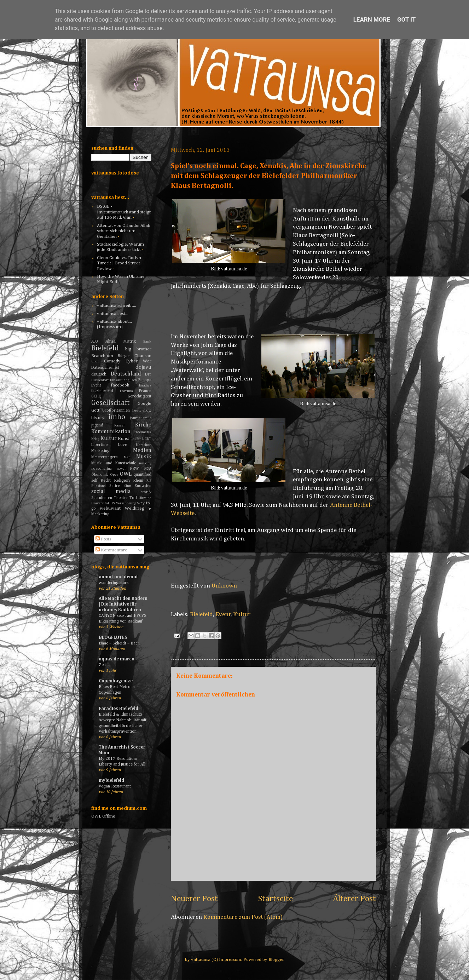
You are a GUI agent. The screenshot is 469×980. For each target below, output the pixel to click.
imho (117, 417)
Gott (95, 410)
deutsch (99, 374)
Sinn (128, 486)
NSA (148, 469)
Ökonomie (100, 475)
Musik (144, 457)
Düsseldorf (100, 380)
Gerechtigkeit (140, 396)
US (112, 503)
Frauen (145, 391)
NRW (135, 469)
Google (144, 404)
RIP (149, 481)
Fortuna (126, 391)
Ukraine (145, 498)
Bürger (124, 356)
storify (146, 492)
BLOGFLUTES (113, 638)
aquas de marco (117, 659)
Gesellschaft (111, 403)
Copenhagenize (116, 681)
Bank (147, 342)
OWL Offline (103, 816)
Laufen (136, 439)
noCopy (145, 463)
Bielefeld (201, 615)
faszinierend (102, 391)
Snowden (143, 486)
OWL (126, 474)
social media (111, 491)
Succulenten (102, 498)
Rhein (138, 481)
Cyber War (138, 361)
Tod (133, 498)
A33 (95, 342)
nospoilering (102, 469)
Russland (99, 486)
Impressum (230, 960)
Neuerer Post (194, 899)
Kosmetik (144, 432)
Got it (406, 19)
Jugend (97, 425)
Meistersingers (104, 457)
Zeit (102, 665)
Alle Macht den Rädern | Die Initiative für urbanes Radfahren (123, 604)
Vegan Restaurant (115, 786)
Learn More (372, 19)
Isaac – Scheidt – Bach (119, 643)
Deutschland (126, 374)
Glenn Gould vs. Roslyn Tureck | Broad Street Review (119, 263)
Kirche (143, 425)
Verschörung (126, 503)
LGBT (147, 439)
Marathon (144, 445)
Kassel (119, 425)
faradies (145, 385)
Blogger (276, 960)
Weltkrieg (135, 508)
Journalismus (141, 418)
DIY (148, 374)
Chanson (143, 356)
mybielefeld (111, 781)
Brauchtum (102, 356)
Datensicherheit (105, 368)
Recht (106, 481)
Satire (115, 486)
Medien (142, 450)
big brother (138, 349)
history (98, 418)
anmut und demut (118, 577)
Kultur (242, 615)
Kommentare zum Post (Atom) (243, 917)
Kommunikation (111, 432)
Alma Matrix (121, 341)
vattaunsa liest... (113, 314)
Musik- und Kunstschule (114, 463)
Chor (95, 361)
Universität (100, 503)
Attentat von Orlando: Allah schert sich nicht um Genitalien (124, 231)
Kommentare (111, 550)
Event (223, 615)
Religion (122, 480)
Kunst (123, 439)
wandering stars (114, 583)
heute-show (142, 411)
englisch (130, 380)
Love (123, 445)
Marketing (100, 451)
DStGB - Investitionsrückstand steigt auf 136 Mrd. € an (124, 212)
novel (121, 469)
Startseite (276, 899)
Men (127, 457)
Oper (114, 475)
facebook (120, 385)
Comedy (112, 361)
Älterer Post (354, 899)
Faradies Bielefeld (118, 709)
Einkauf (116, 380)
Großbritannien (116, 411)
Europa (145, 380)
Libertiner (100, 445)
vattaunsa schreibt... (117, 306)
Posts (103, 539)
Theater (121, 498)
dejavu (143, 367)
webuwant (110, 508)
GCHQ (96, 396)
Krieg (95, 439)
